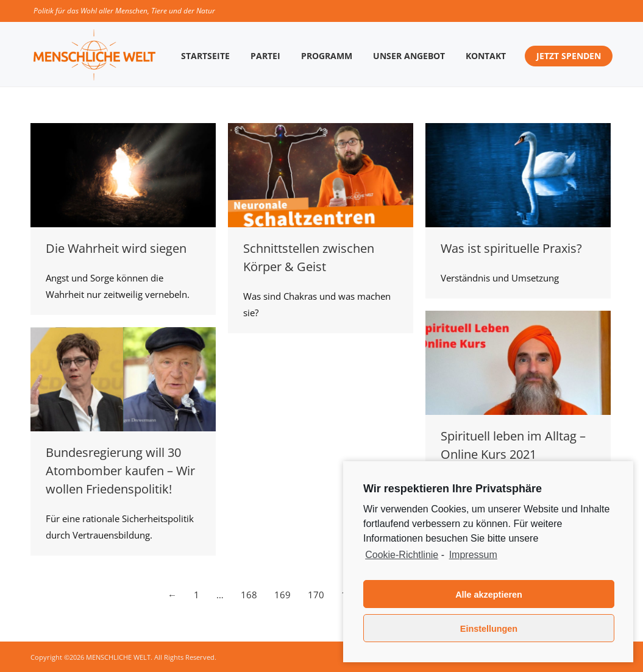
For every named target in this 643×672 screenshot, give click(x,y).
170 (316, 595)
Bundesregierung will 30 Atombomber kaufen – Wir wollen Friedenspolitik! (120, 471)
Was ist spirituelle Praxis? (511, 248)
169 (282, 595)
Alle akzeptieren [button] (489, 595)
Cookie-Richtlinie (402, 555)
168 (249, 595)
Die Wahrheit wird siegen (116, 248)
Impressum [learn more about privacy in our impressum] (473, 555)
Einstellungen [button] (489, 629)
